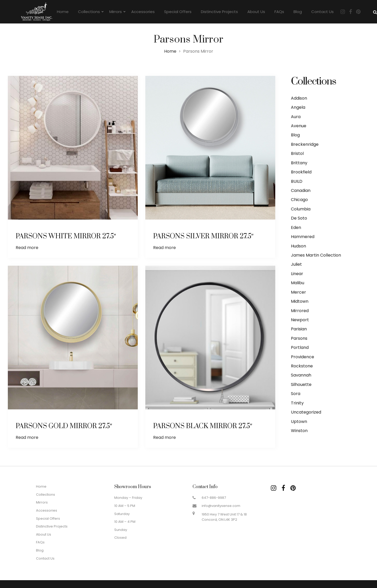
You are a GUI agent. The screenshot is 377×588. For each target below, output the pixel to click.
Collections (89, 12)
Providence (303, 357)
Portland (300, 347)
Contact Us (322, 12)
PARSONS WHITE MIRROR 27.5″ (66, 236)
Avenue (299, 126)
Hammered (303, 237)
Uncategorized (306, 412)
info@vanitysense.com (221, 506)
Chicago (299, 200)
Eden (296, 228)
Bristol (297, 153)
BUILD (297, 181)
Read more (27, 248)
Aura (296, 117)
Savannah (301, 375)
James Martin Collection (316, 255)
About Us (256, 12)
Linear (297, 274)
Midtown (300, 301)
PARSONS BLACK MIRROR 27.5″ (203, 417)
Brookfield (301, 172)
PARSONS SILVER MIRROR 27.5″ (203, 236)
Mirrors (116, 12)
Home (63, 12)
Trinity (297, 403)
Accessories (143, 12)
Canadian (301, 190)
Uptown (299, 422)
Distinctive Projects (219, 12)
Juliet (296, 264)
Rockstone (302, 366)
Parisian (299, 329)
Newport (300, 320)
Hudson (298, 246)
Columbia (301, 209)
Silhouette (301, 384)
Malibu (298, 283)
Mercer (298, 292)
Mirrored (300, 311)
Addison (299, 98)
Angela (298, 107)
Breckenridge (305, 144)
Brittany (299, 163)
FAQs (279, 12)
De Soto (299, 218)
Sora (296, 394)
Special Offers (178, 12)
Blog (298, 12)
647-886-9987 (214, 498)
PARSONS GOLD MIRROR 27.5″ (64, 417)
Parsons (299, 338)
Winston (299, 431)
